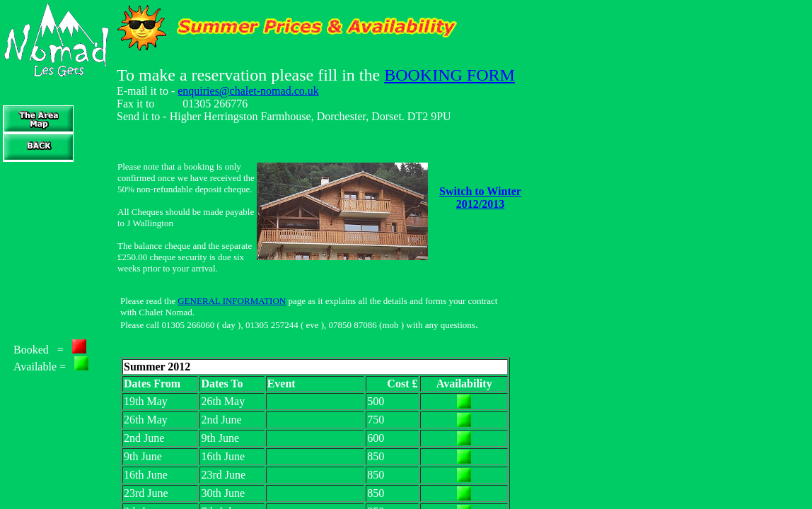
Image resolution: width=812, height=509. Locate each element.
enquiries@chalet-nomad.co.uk (248, 91)
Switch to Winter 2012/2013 (480, 198)
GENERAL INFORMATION (232, 301)
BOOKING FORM (449, 75)
